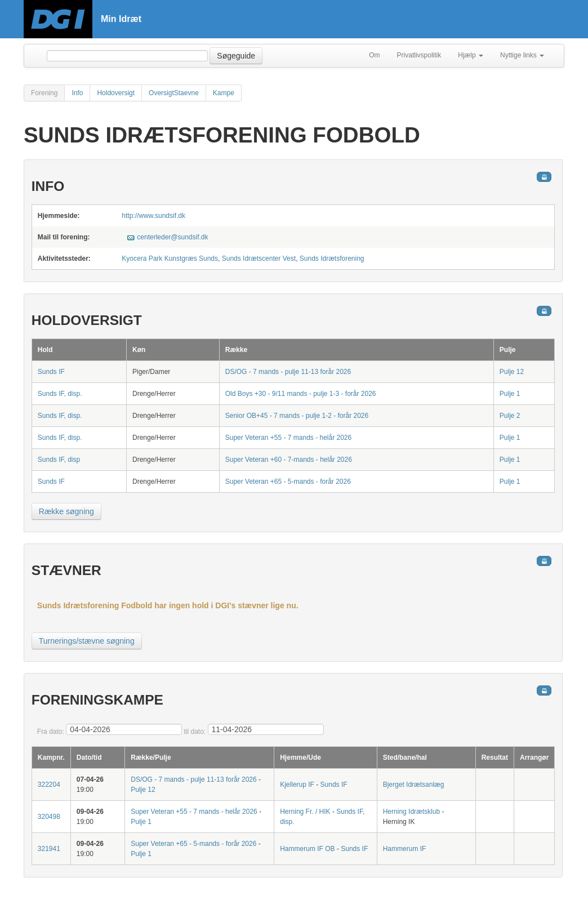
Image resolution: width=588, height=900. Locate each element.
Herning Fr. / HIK (305, 812)
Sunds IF (51, 372)
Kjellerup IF (297, 785)
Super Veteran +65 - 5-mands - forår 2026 (288, 482)
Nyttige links (522, 55)
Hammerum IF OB (307, 849)
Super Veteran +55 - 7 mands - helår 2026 (288, 438)
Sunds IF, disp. (60, 394)
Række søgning (66, 511)
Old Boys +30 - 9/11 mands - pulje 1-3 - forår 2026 (301, 394)
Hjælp (471, 55)
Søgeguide (236, 56)
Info (77, 93)
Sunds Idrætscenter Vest (259, 259)
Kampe (224, 93)
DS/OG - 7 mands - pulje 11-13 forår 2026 (288, 372)
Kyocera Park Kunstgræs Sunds (170, 259)
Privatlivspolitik (419, 55)
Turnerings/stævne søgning (87, 641)
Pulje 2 (510, 416)
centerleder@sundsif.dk (172, 237)
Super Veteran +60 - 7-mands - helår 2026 (289, 460)
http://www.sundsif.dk (153, 216)
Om (374, 55)
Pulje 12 (512, 372)
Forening (44, 93)
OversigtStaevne (174, 93)
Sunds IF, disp (59, 460)
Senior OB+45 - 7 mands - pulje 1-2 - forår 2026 (297, 416)
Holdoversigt (116, 93)
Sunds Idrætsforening (332, 259)
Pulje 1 (510, 394)
